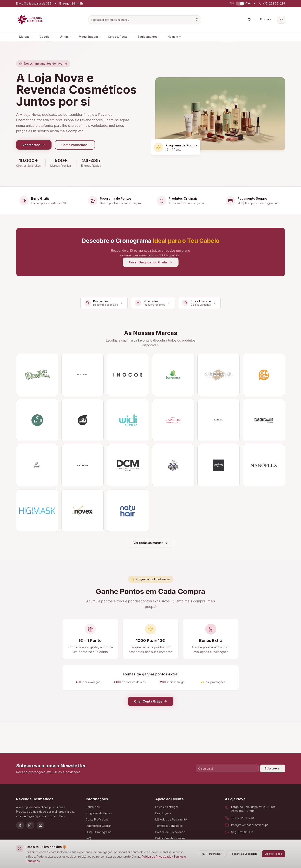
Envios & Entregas (167, 807)
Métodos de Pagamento (171, 819)
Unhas (66, 37)
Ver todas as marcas (151, 543)
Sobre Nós (93, 807)
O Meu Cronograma (98, 832)
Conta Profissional (75, 145)
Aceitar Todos (274, 854)
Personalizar (212, 854)
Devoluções (163, 813)
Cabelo (46, 37)
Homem (174, 37)
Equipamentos (149, 37)
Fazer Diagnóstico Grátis (151, 262)
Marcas (26, 37)
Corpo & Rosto (119, 37)
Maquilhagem (90, 37)
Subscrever (273, 768)
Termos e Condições (169, 826)
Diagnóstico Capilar (98, 826)
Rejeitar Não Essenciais (243, 854)
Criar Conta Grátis (151, 701)
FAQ (88, 838)
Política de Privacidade (156, 857)
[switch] (239, 4)
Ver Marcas (34, 145)
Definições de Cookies (170, 838)
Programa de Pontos (99, 813)
